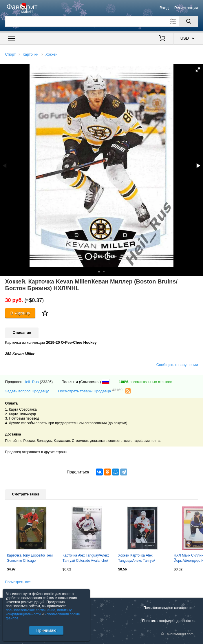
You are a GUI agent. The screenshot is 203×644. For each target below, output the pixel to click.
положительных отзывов (145, 382)
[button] (198, 69)
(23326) (46, 382)
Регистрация (186, 8)
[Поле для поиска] (102, 21)
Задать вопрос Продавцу (27, 391)
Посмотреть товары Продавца (90, 391)
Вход (164, 8)
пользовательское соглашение (31, 610)
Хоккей (52, 54)
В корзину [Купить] (20, 313)
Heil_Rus (31, 382)
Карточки (30, 54)
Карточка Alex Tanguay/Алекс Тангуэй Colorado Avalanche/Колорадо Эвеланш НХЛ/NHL (86, 559)
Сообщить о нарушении (177, 365)
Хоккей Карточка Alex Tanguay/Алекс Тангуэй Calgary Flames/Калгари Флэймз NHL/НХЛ (137, 559)
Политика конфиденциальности (168, 621)
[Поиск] (189, 21)
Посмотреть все (18, 582)
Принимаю (46, 630)
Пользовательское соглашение (168, 608)
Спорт (11, 54)
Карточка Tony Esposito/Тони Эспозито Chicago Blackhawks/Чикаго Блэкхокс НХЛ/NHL (30, 559)
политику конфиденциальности (39, 612)
